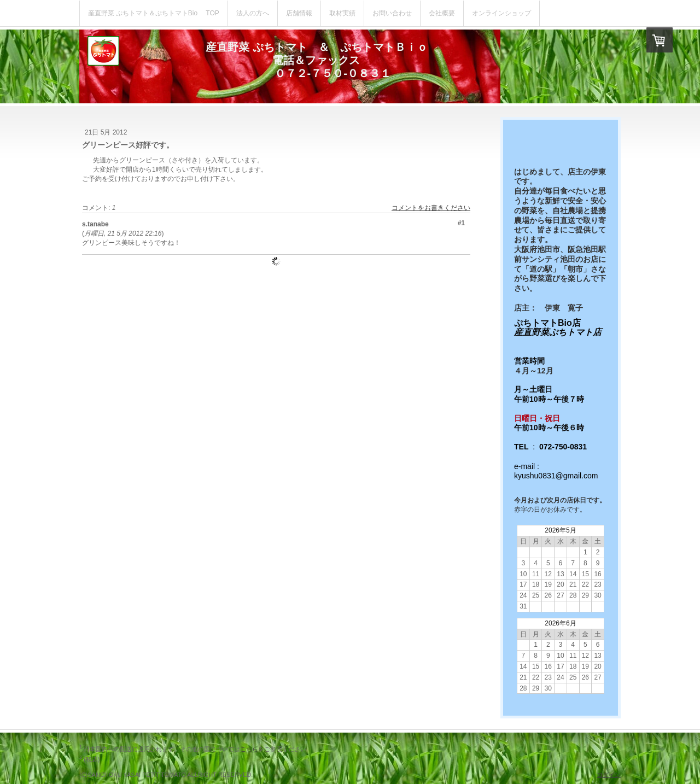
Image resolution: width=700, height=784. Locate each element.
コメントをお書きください (431, 208)
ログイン (609, 775)
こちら (249, 749)
